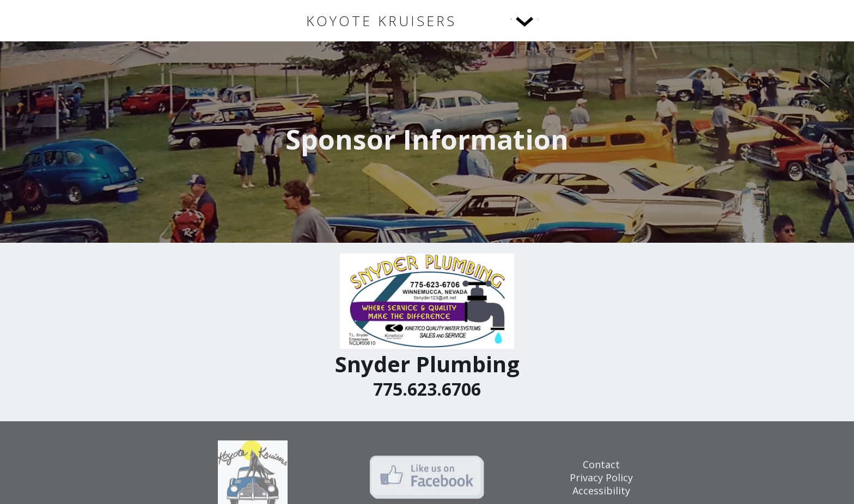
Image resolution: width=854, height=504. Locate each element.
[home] (381, 21)
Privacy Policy (601, 483)
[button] (502, 21)
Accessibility (601, 496)
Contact (601, 470)
